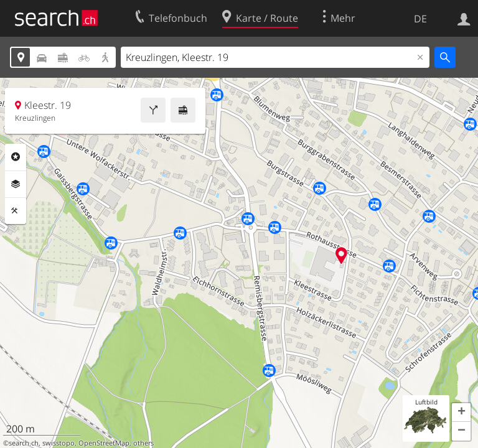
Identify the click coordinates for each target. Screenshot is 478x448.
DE (420, 19)
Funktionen (16, 211)
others (143, 443)
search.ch (24, 443)
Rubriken (16, 157)
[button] (461, 413)
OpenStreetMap (104, 443)
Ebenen (16, 184)
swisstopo (59, 443)
